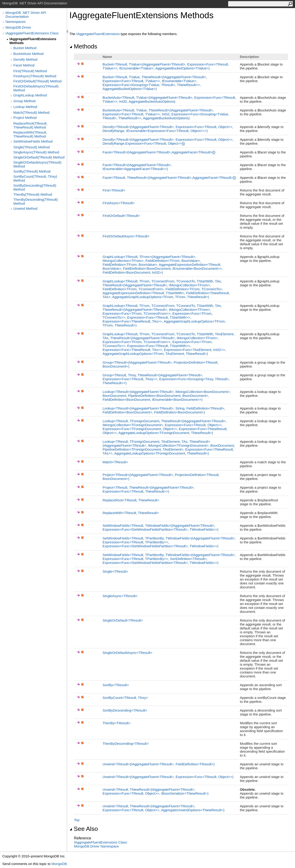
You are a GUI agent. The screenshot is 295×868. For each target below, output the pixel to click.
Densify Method (25, 59)
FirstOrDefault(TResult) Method (37, 81)
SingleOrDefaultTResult (123, 620)
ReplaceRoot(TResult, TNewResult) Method (30, 125)
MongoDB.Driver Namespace (96, 846)
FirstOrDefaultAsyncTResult (126, 236)
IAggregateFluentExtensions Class (32, 33)
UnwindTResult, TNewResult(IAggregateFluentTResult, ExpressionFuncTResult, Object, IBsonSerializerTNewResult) (155, 791)
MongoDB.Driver (18, 27)
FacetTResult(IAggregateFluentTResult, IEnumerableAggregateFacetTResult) (137, 167)
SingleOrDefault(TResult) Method (39, 157)
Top (77, 820)
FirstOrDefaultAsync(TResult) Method (36, 88)
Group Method (24, 101)
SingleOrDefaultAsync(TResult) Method (37, 164)
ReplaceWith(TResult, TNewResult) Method (30, 134)
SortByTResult (116, 685)
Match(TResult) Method (31, 112)
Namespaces (16, 22)
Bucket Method (25, 48)
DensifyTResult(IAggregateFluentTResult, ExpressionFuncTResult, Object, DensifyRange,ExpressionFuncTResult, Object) (168, 141)
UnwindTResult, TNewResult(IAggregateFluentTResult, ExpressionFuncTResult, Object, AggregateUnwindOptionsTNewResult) (164, 808)
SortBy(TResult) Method (32, 171)
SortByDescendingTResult (125, 710)
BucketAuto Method (28, 54)
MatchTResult (115, 462)
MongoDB (59, 864)
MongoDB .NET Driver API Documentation (26, 15)
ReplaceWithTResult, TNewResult (131, 513)
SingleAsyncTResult (120, 596)
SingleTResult (115, 571)
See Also (84, 829)
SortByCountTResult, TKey (125, 698)
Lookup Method (25, 107)
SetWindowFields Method (33, 141)
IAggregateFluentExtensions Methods (33, 41)
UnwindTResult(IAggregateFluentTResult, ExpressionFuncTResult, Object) (168, 777)
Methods (83, 46)
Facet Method (24, 65)
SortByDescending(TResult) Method (35, 187)
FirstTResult (114, 190)
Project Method (25, 118)
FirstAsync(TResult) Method (35, 76)
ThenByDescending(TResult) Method (36, 201)
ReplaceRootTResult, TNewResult (131, 500)
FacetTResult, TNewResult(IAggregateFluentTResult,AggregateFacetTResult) (169, 178)
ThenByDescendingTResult (126, 744)
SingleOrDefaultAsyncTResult (127, 653)
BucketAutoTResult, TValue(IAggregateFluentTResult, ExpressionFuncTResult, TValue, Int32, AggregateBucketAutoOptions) (169, 99)
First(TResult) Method (30, 71)
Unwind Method (25, 208)
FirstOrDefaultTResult (121, 216)
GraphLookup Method (30, 95)
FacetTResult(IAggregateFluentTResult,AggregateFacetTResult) (159, 152)
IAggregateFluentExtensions (98, 34)
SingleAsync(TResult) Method (36, 152)
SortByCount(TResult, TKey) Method (35, 178)
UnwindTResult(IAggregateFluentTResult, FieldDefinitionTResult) (159, 764)
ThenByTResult (117, 723)
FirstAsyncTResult (119, 203)
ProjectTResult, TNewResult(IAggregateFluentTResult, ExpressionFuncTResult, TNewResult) (149, 489)
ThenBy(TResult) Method (33, 194)
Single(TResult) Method (32, 147)
